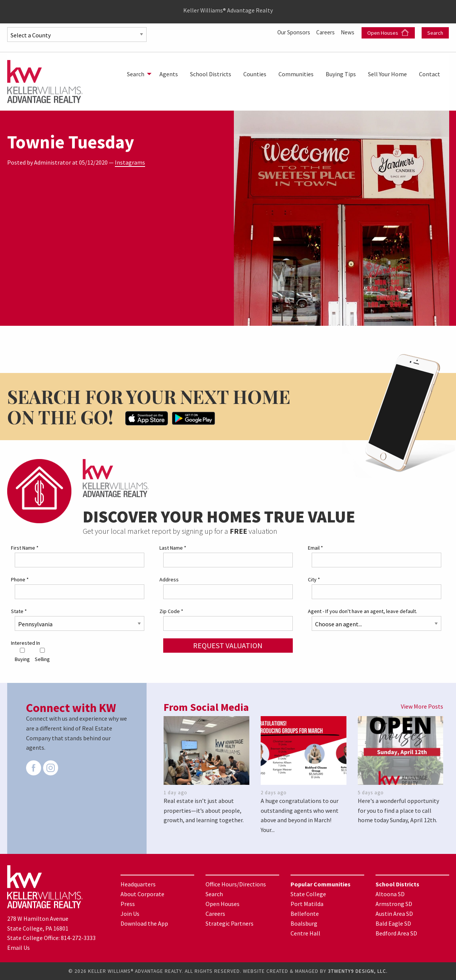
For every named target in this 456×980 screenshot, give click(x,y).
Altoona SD (390, 894)
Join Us (130, 913)
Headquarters (138, 884)
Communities (296, 74)
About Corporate (142, 894)
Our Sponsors (291, 32)
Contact (430, 74)
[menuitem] (137, 74)
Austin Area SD (394, 913)
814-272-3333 (78, 938)
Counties (255, 74)
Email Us (19, 948)
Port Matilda (307, 903)
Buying (22, 655)
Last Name (173, 547)
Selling (42, 655)
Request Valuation (228, 645)
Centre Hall (305, 933)
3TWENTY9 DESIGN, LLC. (358, 971)
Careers (325, 32)
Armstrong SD (394, 903)
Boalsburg (304, 923)
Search (435, 33)
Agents (169, 74)
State (19, 611)
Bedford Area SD (396, 933)
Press (128, 903)
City (314, 579)
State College (308, 894)
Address (169, 579)
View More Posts (422, 706)
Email (315, 547)
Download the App (144, 923)
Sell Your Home (387, 74)
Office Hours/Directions (236, 884)
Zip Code (171, 611)
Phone (20, 579)
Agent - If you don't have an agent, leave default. (362, 611)
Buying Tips (341, 74)
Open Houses (388, 33)
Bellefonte (305, 913)
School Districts (211, 74)
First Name (25, 547)
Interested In (26, 643)
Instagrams (130, 162)
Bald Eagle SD (393, 923)
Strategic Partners (230, 923)
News (348, 32)
